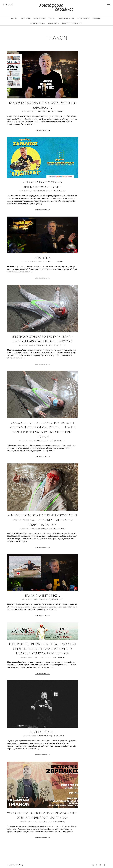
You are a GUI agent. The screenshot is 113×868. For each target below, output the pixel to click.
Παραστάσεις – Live (66, 18)
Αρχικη (14, 18)
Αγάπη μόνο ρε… (42, 732)
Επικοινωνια (54, 23)
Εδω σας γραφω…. (38, 23)
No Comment (58, 111)
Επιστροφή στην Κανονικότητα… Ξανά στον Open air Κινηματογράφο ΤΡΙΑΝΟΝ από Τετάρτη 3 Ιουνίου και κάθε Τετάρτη (43, 649)
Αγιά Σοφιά (42, 258)
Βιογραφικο (26, 18)
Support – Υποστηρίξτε (72, 23)
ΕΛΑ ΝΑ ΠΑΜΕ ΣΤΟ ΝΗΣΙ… (43, 595)
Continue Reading (42, 130)
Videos (52, 18)
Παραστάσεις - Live (44, 191)
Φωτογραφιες (40, 18)
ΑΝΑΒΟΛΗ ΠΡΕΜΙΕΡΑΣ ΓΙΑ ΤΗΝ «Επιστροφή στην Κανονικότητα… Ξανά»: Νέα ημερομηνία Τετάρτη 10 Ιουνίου (43, 520)
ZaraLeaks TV (84, 18)
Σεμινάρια (97, 18)
